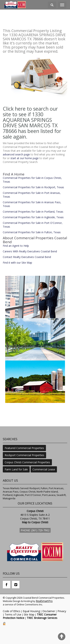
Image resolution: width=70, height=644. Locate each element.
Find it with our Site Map (17, 263)
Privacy (62, 611)
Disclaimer (49, 611)
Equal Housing (31, 611)
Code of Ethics (12, 611)
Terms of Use (13, 614)
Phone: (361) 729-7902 (35, 530)
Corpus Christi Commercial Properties (27, 462)
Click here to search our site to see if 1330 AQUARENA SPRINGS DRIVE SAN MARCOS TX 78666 (30, 120)
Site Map (29, 614)
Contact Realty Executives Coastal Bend (27, 257)
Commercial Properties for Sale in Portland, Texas (33, 212)
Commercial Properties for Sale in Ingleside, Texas (33, 217)
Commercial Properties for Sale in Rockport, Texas (33, 187)
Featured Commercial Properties (24, 448)
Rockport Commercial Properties (24, 455)
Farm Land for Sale (16, 469)
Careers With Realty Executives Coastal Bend (30, 251)
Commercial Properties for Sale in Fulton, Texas (32, 232)
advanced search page (16, 154)
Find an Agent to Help (16, 246)
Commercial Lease (44, 469)
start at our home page (25, 158)
